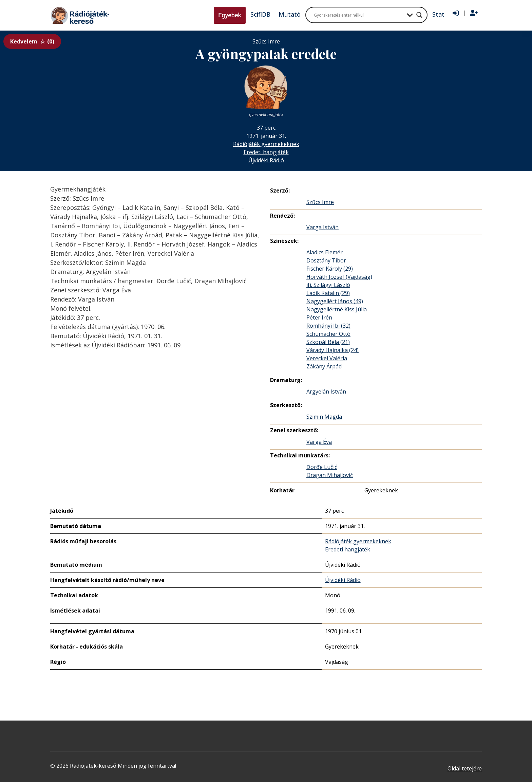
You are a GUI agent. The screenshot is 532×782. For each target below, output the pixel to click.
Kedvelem (32, 41)
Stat (438, 14)
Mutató (290, 14)
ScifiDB (260, 14)
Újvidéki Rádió (266, 160)
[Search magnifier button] (419, 15)
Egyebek (230, 15)
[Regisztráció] (474, 13)
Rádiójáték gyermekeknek (266, 144)
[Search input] (359, 15)
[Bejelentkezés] (456, 13)
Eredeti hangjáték (266, 152)
